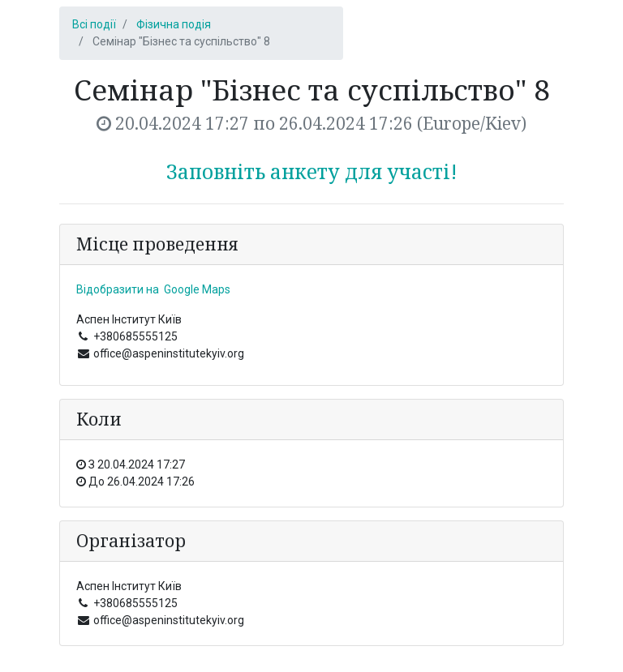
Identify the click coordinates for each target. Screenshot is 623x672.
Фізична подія (174, 24)
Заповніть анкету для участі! (312, 171)
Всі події (94, 24)
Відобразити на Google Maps (153, 289)
